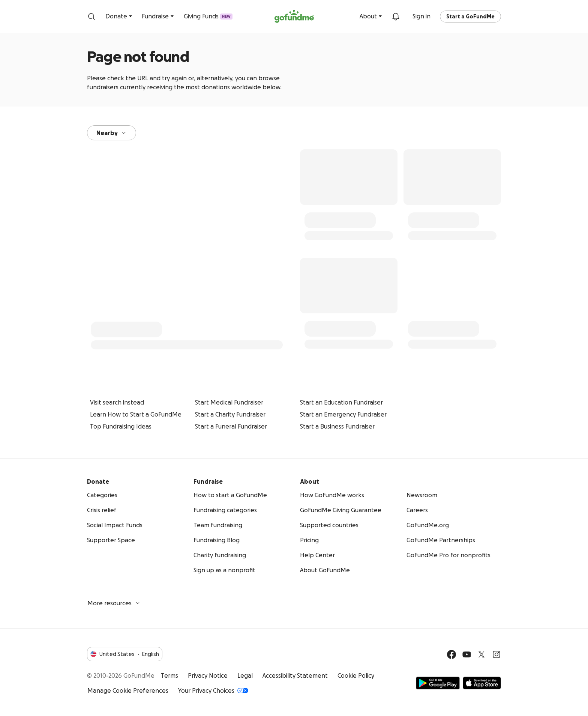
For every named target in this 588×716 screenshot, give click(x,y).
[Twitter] (481, 654)
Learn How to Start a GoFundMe (136, 414)
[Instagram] (496, 654)
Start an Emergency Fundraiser (343, 414)
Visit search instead (117, 402)
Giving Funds (208, 16)
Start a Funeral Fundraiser (231, 426)
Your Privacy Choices (213, 690)
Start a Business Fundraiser (337, 426)
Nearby (112, 133)
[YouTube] (466, 654)
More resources (114, 603)
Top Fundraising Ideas (121, 426)
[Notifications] (396, 17)
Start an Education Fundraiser (341, 402)
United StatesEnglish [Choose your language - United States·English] (125, 654)
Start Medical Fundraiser (229, 402)
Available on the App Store (482, 683)
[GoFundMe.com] (294, 17)
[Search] (91, 17)
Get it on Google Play (438, 683)
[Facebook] (451, 654)
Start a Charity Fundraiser (230, 414)
